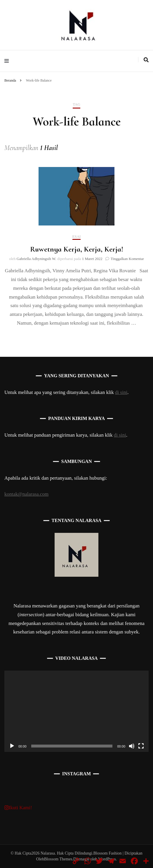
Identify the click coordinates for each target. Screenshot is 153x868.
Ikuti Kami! (18, 808)
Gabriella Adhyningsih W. (36, 259)
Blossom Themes (58, 859)
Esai (77, 236)
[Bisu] (132, 746)
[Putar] (12, 746)
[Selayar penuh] (141, 746)
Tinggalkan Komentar (127, 259)
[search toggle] (146, 60)
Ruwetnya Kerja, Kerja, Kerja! (77, 249)
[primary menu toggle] (8, 61)
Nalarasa (48, 853)
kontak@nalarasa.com (26, 494)
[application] (76, 711)
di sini (121, 392)
